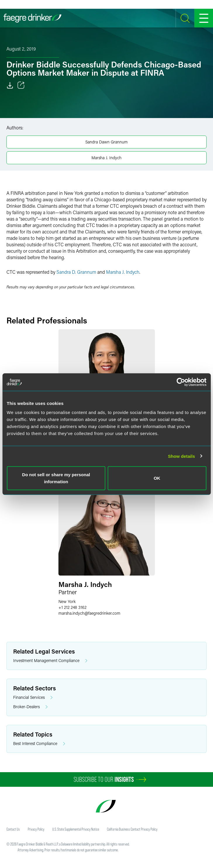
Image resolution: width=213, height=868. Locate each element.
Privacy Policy (36, 829)
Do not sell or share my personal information (56, 478)
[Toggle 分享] (21, 85)
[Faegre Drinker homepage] (32, 18)
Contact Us (13, 829)
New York (67, 601)
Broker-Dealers (30, 707)
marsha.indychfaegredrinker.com (89, 613)
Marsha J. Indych (106, 158)
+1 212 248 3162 (72, 607)
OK (157, 478)
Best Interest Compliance (39, 744)
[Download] (10, 85)
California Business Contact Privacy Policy (132, 829)
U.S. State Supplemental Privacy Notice (76, 829)
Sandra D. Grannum (76, 272)
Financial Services (33, 698)
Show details (182, 456)
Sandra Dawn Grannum (106, 142)
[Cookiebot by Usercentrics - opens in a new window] (181, 382)
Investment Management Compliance (50, 661)
